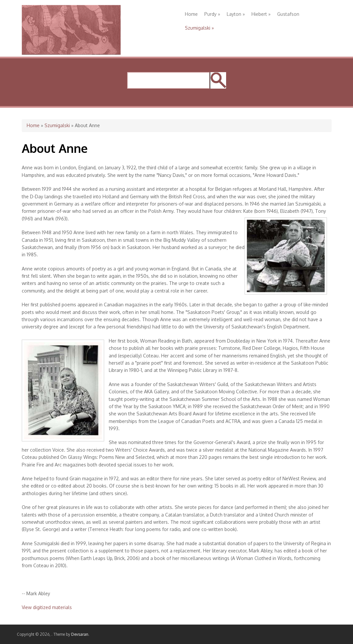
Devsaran (80, 634)
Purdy (212, 14)
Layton (236, 14)
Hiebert (261, 14)
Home (191, 14)
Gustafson (288, 14)
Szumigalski (199, 28)
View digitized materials (47, 607)
